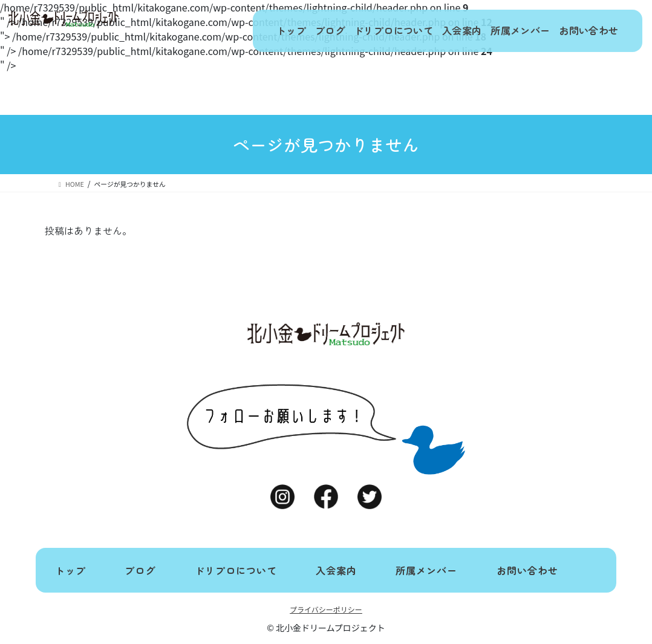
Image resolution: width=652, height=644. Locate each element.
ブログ (299, 31)
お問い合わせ (585, 31)
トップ (251, 31)
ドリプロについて (370, 31)
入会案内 (445, 31)
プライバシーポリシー (326, 609)
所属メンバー (510, 31)
